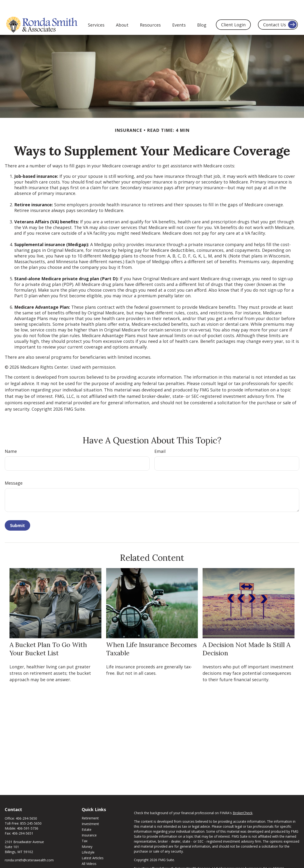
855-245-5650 (31, 809)
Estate (87, 815)
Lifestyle (88, 838)
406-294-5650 (26, 804)
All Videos (89, 849)
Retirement (90, 804)
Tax (85, 827)
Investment (90, 810)
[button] (96, 10)
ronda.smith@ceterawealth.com (29, 846)
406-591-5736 (28, 814)
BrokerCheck (243, 799)
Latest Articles (93, 844)
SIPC (199, 859)
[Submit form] (17, 511)
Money (87, 832)
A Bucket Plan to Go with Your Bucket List (48, 635)
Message (14, 469)
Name (11, 437)
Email (160, 437)
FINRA (190, 859)
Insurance (89, 821)
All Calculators (93, 855)
